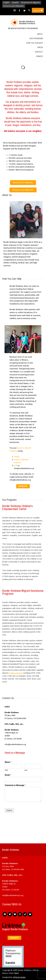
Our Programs (36, 38)
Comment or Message (15, 785)
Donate (38, 11)
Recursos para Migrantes (14, 6)
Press (40, 47)
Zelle (16, 466)
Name (8, 762)
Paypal (17, 457)
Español (15, 2)
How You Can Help (35, 43)
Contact (39, 52)
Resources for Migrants (30, 2)
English (6, 2)
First (6, 770)
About (40, 34)
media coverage (16, 673)
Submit (9, 810)
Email (8, 775)
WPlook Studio (19, 977)
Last (26, 770)
